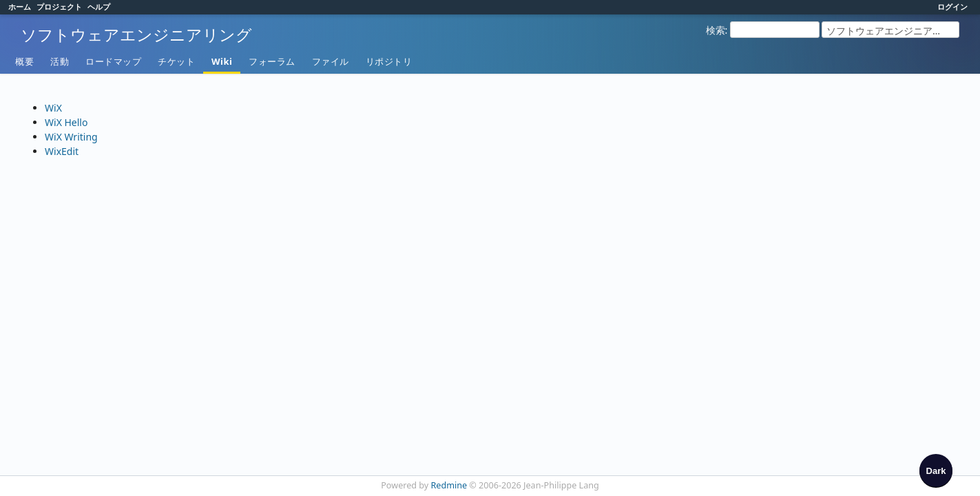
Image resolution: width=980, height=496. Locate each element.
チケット (176, 61)
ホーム (20, 7)
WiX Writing (71, 137)
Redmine (449, 485)
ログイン (952, 7)
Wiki (222, 61)
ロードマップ (113, 61)
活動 (60, 61)
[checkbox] (936, 471)
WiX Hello (66, 122)
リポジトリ (389, 61)
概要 (24, 61)
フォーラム (272, 61)
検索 (716, 30)
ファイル (331, 61)
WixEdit (62, 151)
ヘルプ (99, 7)
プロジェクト (59, 7)
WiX (53, 108)
